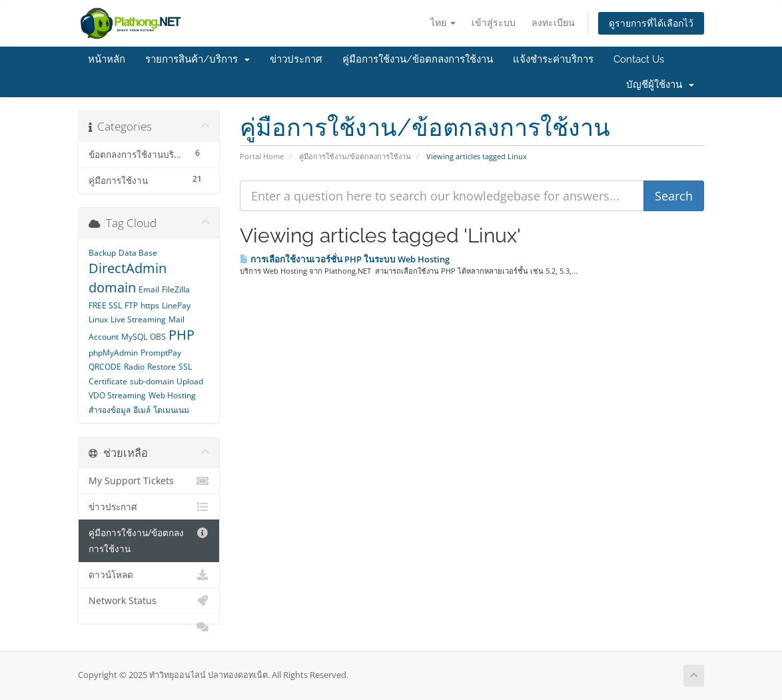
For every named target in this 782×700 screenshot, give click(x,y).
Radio (134, 367)
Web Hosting (172, 395)
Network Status (149, 601)
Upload (190, 381)
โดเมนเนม (171, 410)
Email (149, 289)
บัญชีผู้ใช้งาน (660, 85)
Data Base (138, 253)
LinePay (176, 305)
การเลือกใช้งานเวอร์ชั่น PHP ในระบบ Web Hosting (345, 259)
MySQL (134, 337)
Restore (162, 367)
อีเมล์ (142, 410)
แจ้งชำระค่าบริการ (553, 59)
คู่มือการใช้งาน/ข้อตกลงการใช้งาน (418, 59)
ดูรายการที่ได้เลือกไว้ (651, 23)
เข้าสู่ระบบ (494, 22)
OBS (158, 337)
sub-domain (152, 381)
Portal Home (262, 156)
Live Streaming (138, 319)
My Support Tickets (149, 481)
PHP (182, 335)
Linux (98, 319)
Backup (102, 253)
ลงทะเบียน (553, 22)
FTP (131, 305)
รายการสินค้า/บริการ (197, 59)
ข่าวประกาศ (296, 59)
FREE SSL (105, 305)
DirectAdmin (128, 268)
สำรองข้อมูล (110, 410)
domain (112, 287)
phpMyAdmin (113, 353)
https (150, 305)
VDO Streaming (117, 395)
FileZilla (176, 289)
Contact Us (639, 59)
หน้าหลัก (107, 59)
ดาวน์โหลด (149, 575)
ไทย (443, 22)
